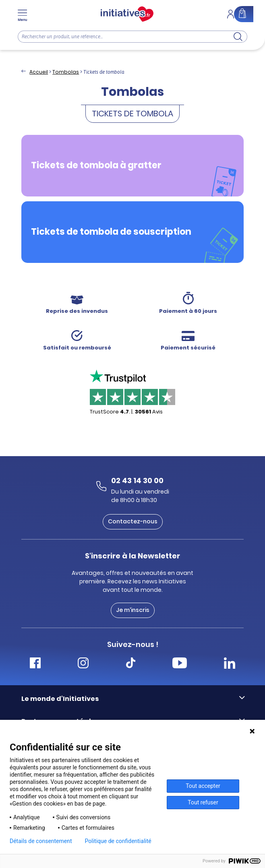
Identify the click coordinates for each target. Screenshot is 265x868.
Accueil (39, 72)
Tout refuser (203, 802)
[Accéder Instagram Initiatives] (83, 664)
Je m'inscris (133, 610)
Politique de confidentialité (118, 841)
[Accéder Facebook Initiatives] (35, 664)
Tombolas (66, 72)
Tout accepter (203, 786)
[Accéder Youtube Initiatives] (180, 664)
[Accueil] (127, 14)
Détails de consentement (41, 841)
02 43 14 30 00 (137, 480)
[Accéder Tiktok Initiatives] (131, 664)
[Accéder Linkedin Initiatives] (230, 664)
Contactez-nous (133, 521)
